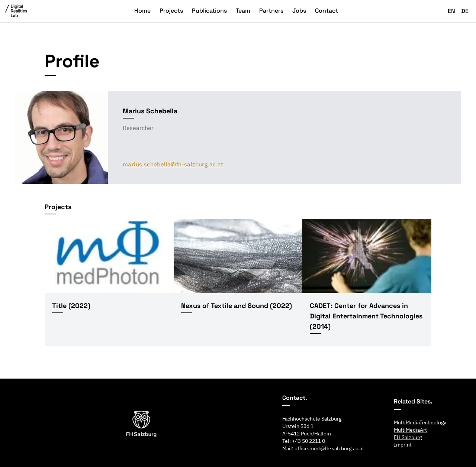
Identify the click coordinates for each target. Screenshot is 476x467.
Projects (171, 11)
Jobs (299, 11)
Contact (327, 11)
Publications (209, 11)
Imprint (403, 445)
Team (243, 11)
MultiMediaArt (410, 430)
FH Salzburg (408, 437)
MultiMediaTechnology (420, 422)
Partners (271, 11)
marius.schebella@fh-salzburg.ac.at (173, 164)
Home (142, 11)
